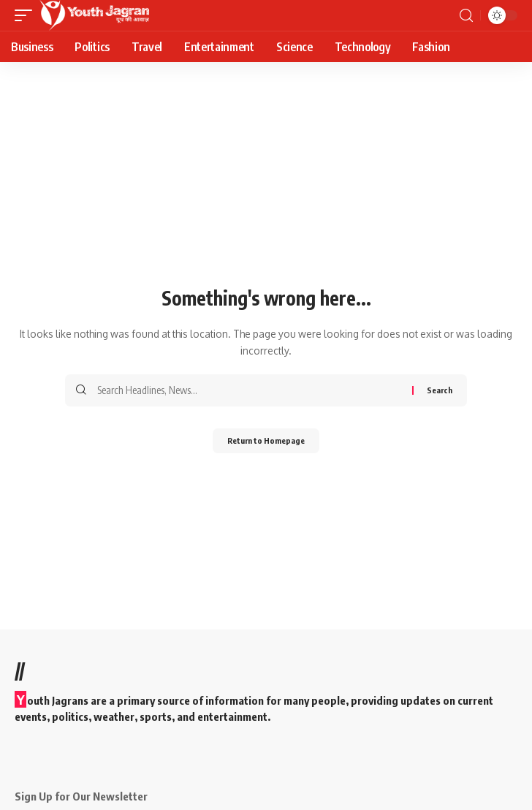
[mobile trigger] (27, 15)
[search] (466, 16)
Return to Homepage (266, 440)
